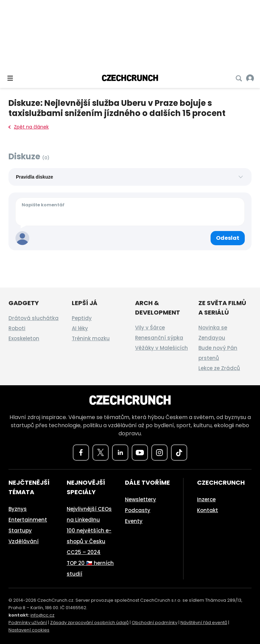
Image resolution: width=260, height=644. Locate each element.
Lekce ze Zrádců (219, 368)
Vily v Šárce (150, 328)
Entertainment (28, 520)
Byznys (18, 509)
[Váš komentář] (130, 212)
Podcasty (138, 510)
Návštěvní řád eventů (204, 623)
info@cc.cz (42, 615)
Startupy (20, 531)
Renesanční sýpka (159, 338)
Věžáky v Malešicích (161, 348)
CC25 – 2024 (84, 552)
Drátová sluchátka (34, 318)
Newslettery (140, 499)
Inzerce (206, 499)
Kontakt (208, 510)
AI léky (80, 328)
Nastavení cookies (29, 630)
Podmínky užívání (28, 623)
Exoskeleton (24, 338)
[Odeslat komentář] (228, 238)
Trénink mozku (91, 338)
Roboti (17, 328)
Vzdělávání (24, 541)
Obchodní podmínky (155, 623)
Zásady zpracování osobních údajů (89, 623)
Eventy (134, 521)
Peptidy (82, 318)
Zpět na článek (29, 127)
